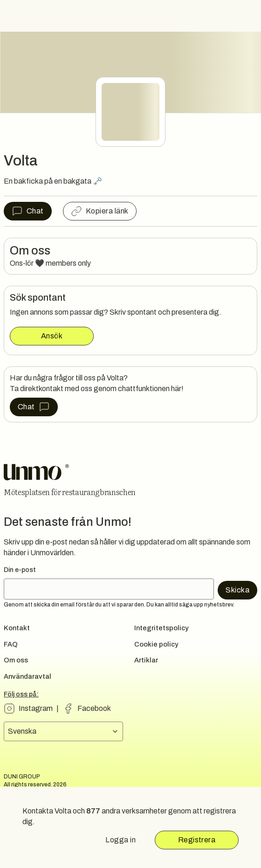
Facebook (94, 708)
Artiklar (146, 660)
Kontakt (17, 628)
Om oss (16, 660)
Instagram (36, 708)
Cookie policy (156, 644)
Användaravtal (27, 676)
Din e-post (20, 570)
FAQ (11, 644)
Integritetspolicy (161, 628)
